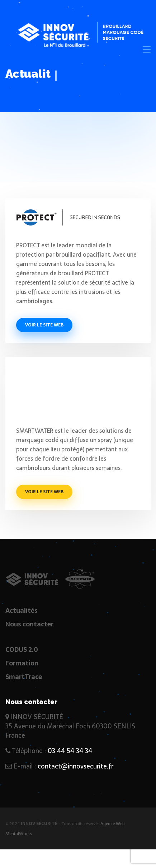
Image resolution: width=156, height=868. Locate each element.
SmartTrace (24, 677)
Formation (22, 663)
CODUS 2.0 (22, 649)
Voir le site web (44, 325)
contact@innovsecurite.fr (75, 766)
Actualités (22, 610)
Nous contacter (29, 624)
